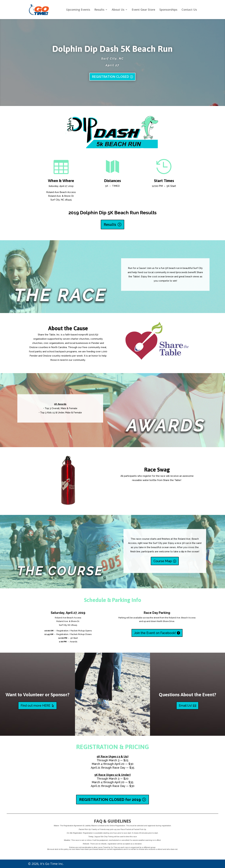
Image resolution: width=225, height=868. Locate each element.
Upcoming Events (78, 10)
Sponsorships (168, 10)
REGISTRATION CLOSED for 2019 (110, 799)
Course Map (163, 561)
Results (99, 10)
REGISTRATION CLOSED (110, 77)
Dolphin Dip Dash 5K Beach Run (112, 49)
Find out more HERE (35, 706)
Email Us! (185, 706)
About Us (118, 10)
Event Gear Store (143, 10)
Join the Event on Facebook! (155, 633)
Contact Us (189, 10)
